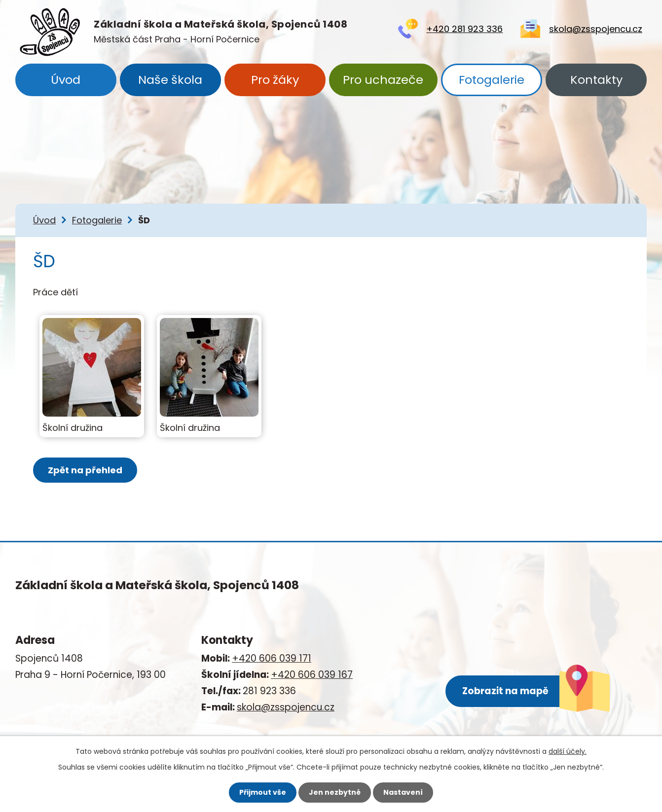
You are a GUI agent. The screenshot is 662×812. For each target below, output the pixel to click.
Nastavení (403, 792)
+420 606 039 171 (272, 658)
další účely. (568, 751)
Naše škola (170, 80)
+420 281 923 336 (464, 29)
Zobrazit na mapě (505, 691)
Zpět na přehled (85, 470)
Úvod (66, 80)
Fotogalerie (492, 80)
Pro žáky (275, 80)
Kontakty (596, 80)
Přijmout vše (263, 792)
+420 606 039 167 (312, 675)
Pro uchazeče (383, 80)
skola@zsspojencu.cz (596, 29)
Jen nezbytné (335, 792)
